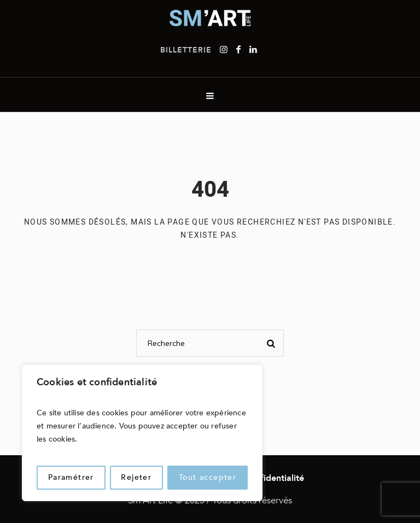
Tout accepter (208, 477)
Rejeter (136, 477)
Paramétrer (71, 477)
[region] (142, 433)
